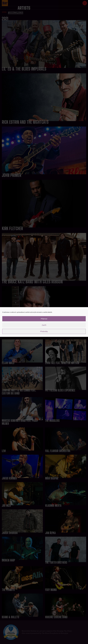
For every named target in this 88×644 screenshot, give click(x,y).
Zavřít (44, 325)
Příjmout (44, 319)
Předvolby (44, 331)
